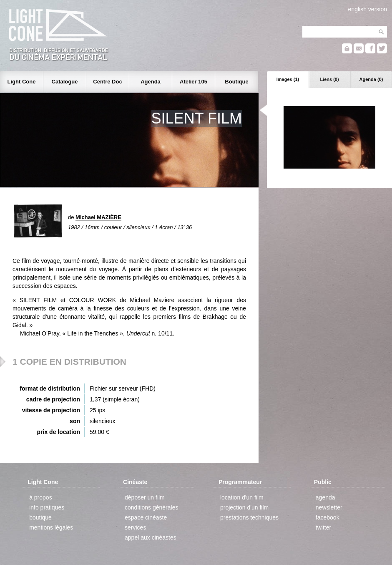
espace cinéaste (146, 517)
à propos (40, 497)
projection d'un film (244, 507)
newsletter (329, 507)
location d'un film (242, 497)
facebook (328, 517)
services (135, 527)
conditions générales (151, 507)
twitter (323, 527)
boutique (40, 517)
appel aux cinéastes (151, 537)
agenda (325, 497)
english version (368, 9)
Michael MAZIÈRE (98, 217)
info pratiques (47, 507)
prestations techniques (249, 517)
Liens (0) (329, 79)
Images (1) (288, 79)
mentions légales (51, 527)
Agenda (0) (371, 79)
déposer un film (145, 497)
